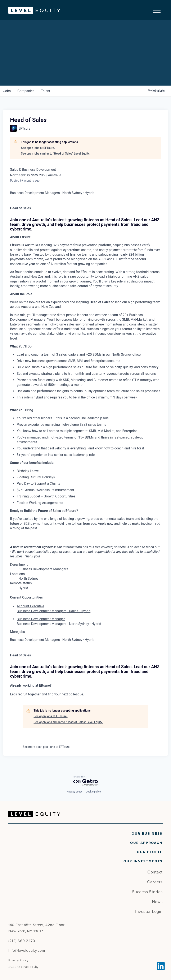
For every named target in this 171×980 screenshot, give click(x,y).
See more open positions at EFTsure (46, 747)
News (157, 902)
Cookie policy (93, 792)
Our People (150, 852)
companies (26, 91)
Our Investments (143, 861)
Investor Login (149, 912)
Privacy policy (75, 792)
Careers (155, 882)
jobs (7, 91)
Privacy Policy (18, 960)
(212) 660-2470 (22, 941)
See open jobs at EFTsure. (38, 148)
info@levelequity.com (27, 950)
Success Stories (147, 892)
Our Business (147, 834)
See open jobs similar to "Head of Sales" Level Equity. (56, 154)
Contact (155, 872)
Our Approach (146, 843)
